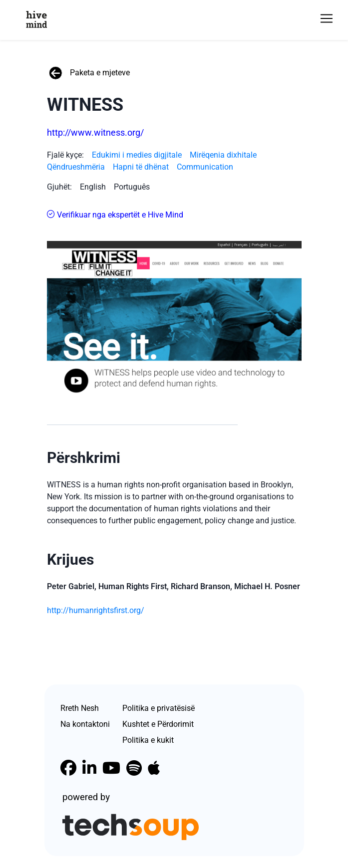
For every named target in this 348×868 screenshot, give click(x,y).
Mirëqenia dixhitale (223, 155)
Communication (205, 167)
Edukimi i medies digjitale (137, 155)
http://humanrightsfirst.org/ (96, 610)
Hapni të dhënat (141, 167)
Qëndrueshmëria (76, 167)
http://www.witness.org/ (95, 132)
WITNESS (85, 105)
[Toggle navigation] (327, 18)
